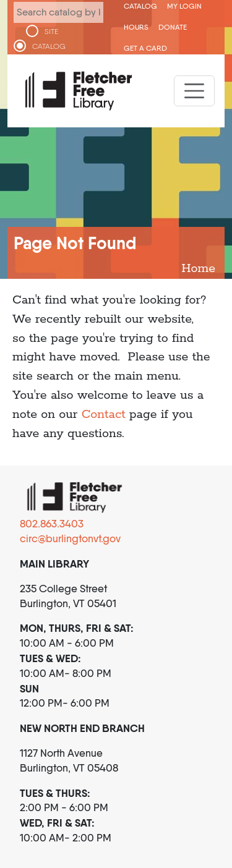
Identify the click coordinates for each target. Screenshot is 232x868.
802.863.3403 (52, 524)
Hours (136, 27)
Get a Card (145, 48)
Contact (104, 415)
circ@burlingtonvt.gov (70, 538)
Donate (173, 27)
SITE (51, 32)
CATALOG (49, 46)
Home (198, 269)
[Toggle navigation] (194, 91)
